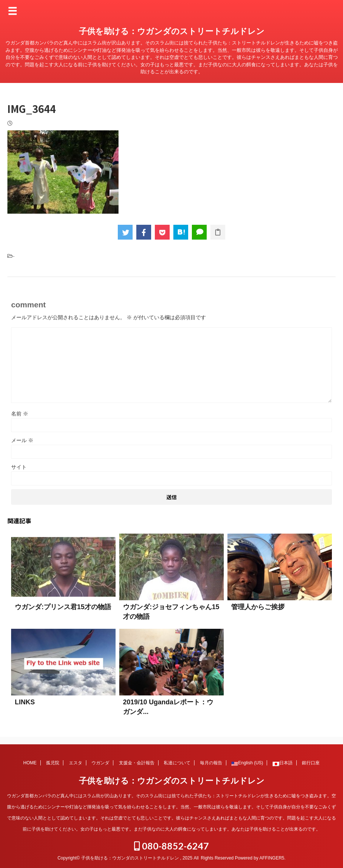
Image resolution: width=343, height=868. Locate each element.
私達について (177, 763)
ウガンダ (100, 763)
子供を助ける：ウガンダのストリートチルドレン (172, 31)
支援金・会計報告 (137, 763)
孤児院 (53, 763)
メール (22, 440)
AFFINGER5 (272, 858)
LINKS (25, 702)
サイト (19, 467)
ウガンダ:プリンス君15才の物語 (63, 607)
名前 (20, 414)
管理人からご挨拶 (258, 607)
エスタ (76, 763)
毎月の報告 (211, 763)
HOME (30, 763)
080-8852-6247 (171, 846)
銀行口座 (311, 763)
